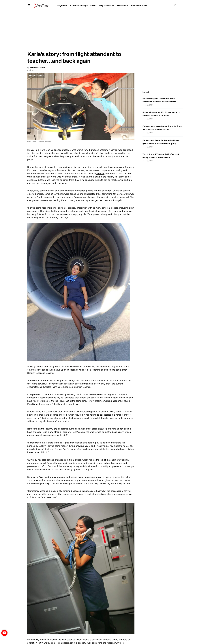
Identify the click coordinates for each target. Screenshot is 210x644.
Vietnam (100, 173)
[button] (29, 5)
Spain (77, 197)
